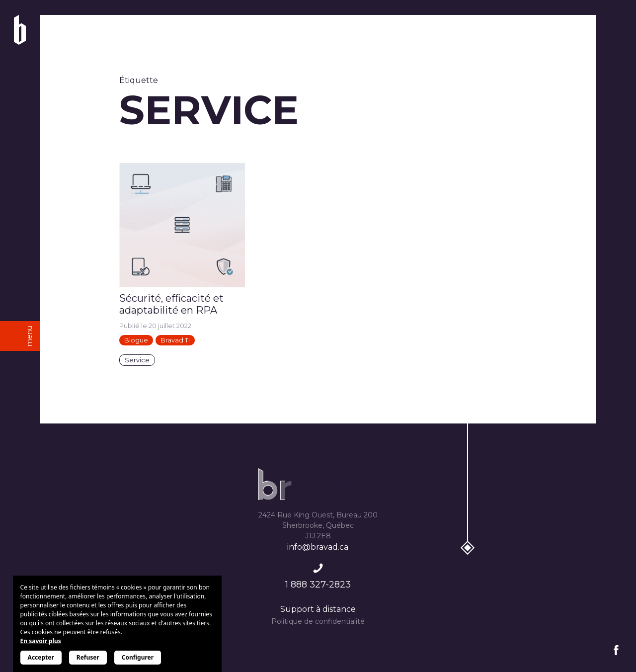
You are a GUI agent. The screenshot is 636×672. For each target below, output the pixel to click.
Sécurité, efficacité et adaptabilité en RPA (171, 304)
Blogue (136, 340)
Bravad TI (175, 340)
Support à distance (318, 609)
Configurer (138, 657)
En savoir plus (41, 641)
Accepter (41, 657)
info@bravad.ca (318, 547)
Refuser (88, 657)
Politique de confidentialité (318, 621)
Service (137, 360)
